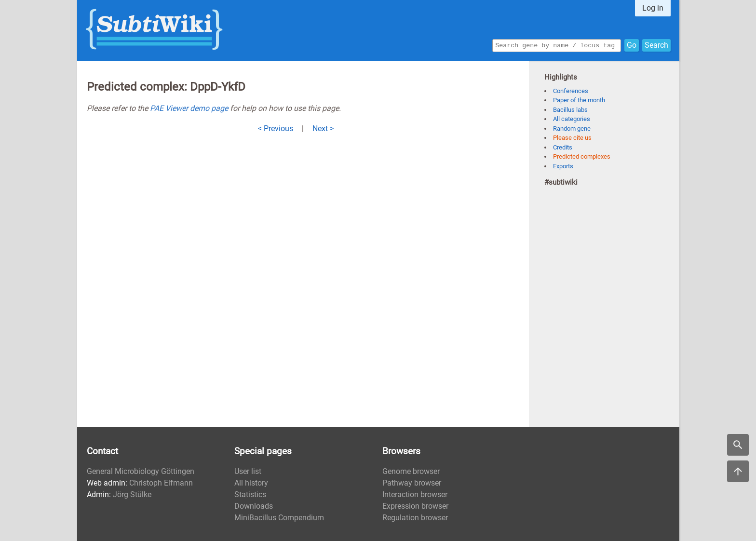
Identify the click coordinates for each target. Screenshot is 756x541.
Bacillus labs (570, 110)
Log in (653, 8)
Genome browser (411, 471)
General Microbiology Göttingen (141, 471)
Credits (563, 147)
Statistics (250, 494)
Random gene (572, 128)
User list (248, 471)
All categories (572, 119)
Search (656, 45)
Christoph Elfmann (161, 483)
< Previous (276, 128)
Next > (323, 128)
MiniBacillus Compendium (279, 518)
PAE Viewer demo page (189, 108)
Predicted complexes (582, 156)
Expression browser (415, 506)
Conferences (571, 91)
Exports (563, 166)
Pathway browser (412, 483)
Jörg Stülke (132, 494)
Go (632, 45)
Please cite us (572, 138)
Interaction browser (415, 494)
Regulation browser (415, 518)
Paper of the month (579, 100)
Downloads (254, 506)
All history (251, 483)
